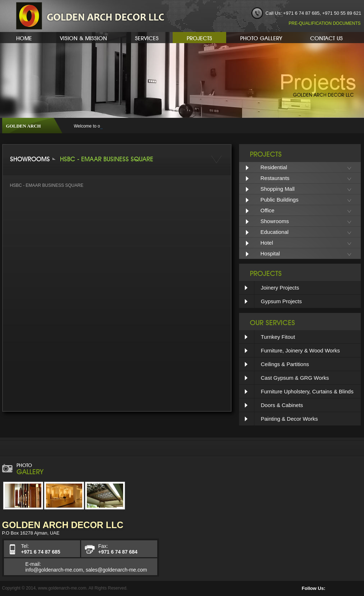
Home (24, 37)
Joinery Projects (280, 288)
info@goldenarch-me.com (54, 570)
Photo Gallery (261, 37)
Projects (199, 37)
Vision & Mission (83, 37)
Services (147, 37)
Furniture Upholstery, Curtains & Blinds (307, 391)
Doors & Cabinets (282, 405)
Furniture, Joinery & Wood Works (300, 350)
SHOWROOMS (30, 158)
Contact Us (326, 37)
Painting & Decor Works (290, 419)
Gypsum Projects (281, 301)
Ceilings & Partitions (285, 364)
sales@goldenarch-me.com (116, 570)
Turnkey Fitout (278, 337)
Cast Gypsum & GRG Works (295, 378)
